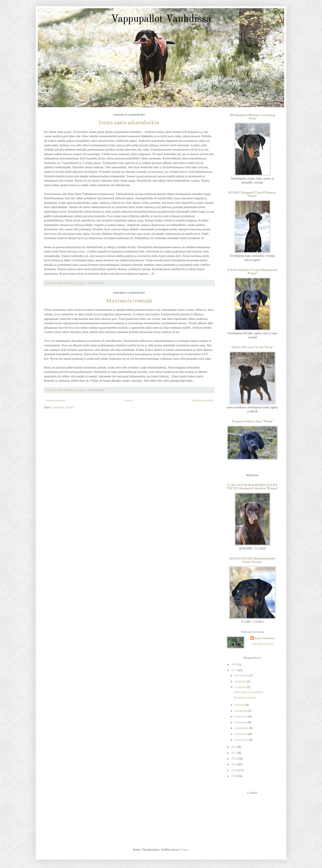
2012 (235, 759)
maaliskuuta (242, 728)
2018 (235, 665)
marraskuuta (242, 675)
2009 (235, 776)
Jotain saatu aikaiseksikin (129, 123)
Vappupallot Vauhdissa (161, 19)
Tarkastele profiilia (262, 644)
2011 (234, 764)
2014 (235, 747)
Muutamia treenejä (129, 301)
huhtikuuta (241, 722)
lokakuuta (241, 681)
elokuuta (240, 705)
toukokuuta (241, 717)
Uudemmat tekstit (55, 400)
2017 (235, 670)
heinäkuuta (241, 711)
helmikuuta (241, 734)
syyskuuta (241, 687)
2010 (235, 770)
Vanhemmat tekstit (203, 400)
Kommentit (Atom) (63, 407)
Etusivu (129, 400)
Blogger (184, 850)
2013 (235, 753)
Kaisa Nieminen (264, 638)
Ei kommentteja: (97, 283)
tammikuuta (242, 740)
